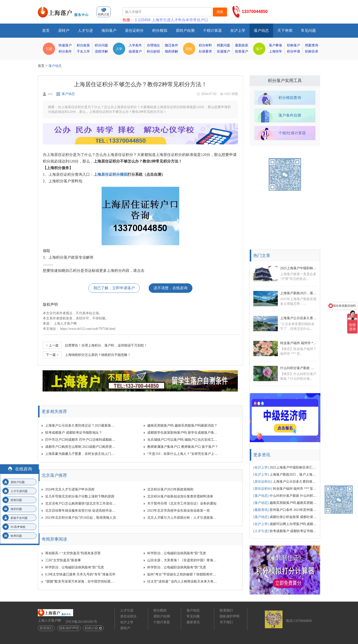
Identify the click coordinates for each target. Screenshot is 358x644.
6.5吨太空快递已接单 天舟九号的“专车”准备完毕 (80, 574)
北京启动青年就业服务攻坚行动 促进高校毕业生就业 (81, 511)
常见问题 (308, 31)
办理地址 (153, 45)
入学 (119, 49)
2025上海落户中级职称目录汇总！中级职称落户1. (298, 268)
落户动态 (261, 31)
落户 (259, 49)
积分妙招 (153, 51)
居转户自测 (185, 31)
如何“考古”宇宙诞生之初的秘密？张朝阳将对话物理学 (183, 574)
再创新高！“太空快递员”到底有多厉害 (73, 553)
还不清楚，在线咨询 (171, 288)
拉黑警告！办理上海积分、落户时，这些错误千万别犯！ (95, 345)
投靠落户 (242, 51)
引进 (49, 49)
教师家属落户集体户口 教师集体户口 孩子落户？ (183, 447)
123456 (144, 20)
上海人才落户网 (65, 324)
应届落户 (223, 51)
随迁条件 (171, 45)
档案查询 (312, 45)
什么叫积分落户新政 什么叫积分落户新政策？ (298, 368)
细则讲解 (171, 51)
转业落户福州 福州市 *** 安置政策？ (298, 343)
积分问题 (101, 45)
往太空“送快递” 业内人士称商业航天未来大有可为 (183, 581)
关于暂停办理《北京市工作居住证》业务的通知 (182, 503)
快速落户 (65, 45)
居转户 (64, 31)
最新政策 (242, 45)
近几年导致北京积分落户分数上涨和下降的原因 (80, 496)
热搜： (128, 20)
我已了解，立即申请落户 (114, 288)
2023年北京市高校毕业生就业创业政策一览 (179, 511)
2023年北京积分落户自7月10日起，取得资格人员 (81, 518)
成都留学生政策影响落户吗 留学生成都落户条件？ (183, 433)
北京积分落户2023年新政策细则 (170, 489)
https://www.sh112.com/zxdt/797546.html (88, 329)
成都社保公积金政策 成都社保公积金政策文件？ (285, 517)
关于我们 (226, 622)
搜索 (220, 12)
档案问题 (223, 45)
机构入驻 (93, 628)
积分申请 (294, 51)
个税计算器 (212, 31)
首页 (46, 31)
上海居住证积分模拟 (111, 174)
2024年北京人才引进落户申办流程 (70, 489)
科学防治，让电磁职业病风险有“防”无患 (177, 553)
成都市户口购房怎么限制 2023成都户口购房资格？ (81, 447)
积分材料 (205, 45)
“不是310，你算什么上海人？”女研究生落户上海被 (183, 454)
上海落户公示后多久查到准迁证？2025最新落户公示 (81, 426)
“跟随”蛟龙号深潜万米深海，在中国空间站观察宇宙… (81, 581)
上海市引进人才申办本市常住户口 (180, 20)
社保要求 (205, 51)
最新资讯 (193, 622)
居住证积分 (134, 31)
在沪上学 (238, 31)
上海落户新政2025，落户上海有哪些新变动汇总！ (298, 293)
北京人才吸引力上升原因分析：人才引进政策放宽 (183, 518)
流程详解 (101, 51)
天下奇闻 (285, 31)
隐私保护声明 (69, 628)
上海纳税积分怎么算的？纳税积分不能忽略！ (87, 355)
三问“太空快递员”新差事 (63, 560)
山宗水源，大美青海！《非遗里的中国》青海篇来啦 (183, 560)
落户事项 (275, 45)
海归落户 (109, 31)
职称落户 (294, 45)
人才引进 (85, 31)
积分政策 (83, 45)
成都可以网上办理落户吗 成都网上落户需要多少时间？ (285, 524)
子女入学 (83, 51)
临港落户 (135, 51)
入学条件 (135, 45)
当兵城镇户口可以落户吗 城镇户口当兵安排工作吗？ (183, 440)
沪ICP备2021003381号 (81, 622)
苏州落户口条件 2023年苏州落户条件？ (285, 510)
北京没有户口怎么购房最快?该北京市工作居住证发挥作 (81, 503)
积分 (189, 49)
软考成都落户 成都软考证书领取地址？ (74, 433)
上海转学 (275, 51)
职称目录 (312, 51)
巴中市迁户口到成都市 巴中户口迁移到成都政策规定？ (81, 440)
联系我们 (46, 628)
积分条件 (65, 51)
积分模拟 (160, 31)
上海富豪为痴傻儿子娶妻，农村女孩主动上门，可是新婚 (81, 454)
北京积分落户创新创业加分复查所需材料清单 (180, 496)
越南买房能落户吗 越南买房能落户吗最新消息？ (182, 426)
